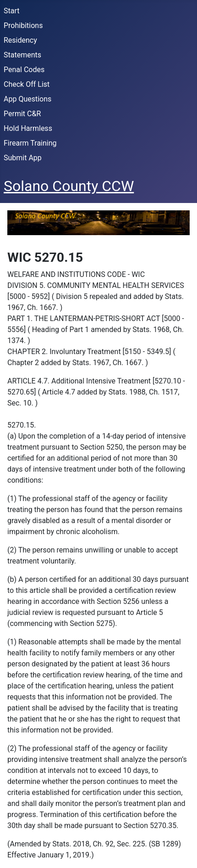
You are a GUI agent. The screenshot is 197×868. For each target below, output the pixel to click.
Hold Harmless (28, 128)
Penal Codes (24, 70)
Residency (20, 40)
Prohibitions (23, 25)
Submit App (23, 158)
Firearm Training (30, 143)
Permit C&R (22, 114)
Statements (22, 55)
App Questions (27, 99)
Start (11, 11)
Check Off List (27, 84)
